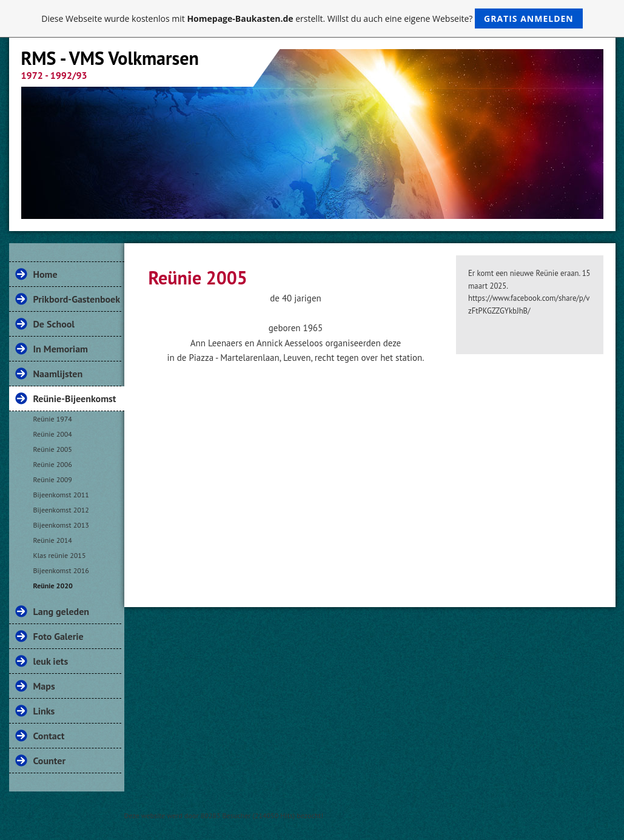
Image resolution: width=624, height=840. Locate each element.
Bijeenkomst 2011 (61, 495)
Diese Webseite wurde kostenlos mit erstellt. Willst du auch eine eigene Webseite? (312, 18)
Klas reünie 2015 (60, 555)
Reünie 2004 (53, 434)
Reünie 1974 (53, 419)
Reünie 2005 (53, 449)
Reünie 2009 (53, 479)
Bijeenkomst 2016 (61, 570)
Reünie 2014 (53, 540)
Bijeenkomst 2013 (61, 525)
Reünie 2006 (53, 464)
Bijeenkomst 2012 (61, 510)
